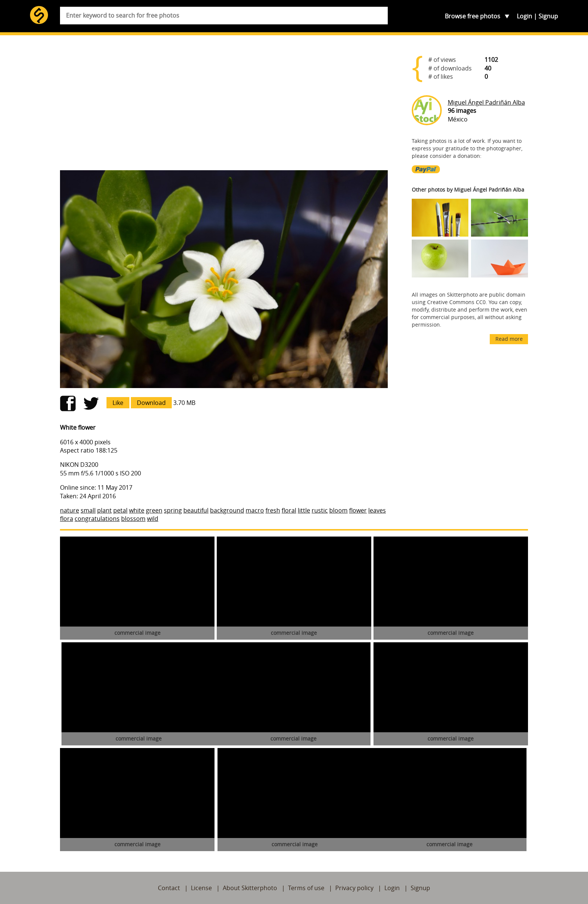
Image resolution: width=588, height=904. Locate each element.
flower (358, 510)
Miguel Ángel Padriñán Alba (486, 102)
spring (173, 510)
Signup (548, 16)
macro (255, 510)
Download (151, 403)
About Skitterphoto (250, 888)
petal (120, 510)
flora (67, 519)
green (154, 510)
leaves (377, 510)
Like (118, 403)
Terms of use (306, 888)
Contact (169, 888)
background (227, 510)
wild (153, 519)
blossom (133, 519)
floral (289, 510)
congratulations (97, 519)
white (137, 510)
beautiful (196, 510)
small (88, 510)
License (201, 888)
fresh (273, 510)
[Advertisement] (224, 106)
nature (70, 510)
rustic (320, 510)
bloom (338, 510)
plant (104, 510)
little (304, 510)
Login (524, 16)
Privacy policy (354, 888)
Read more (509, 339)
